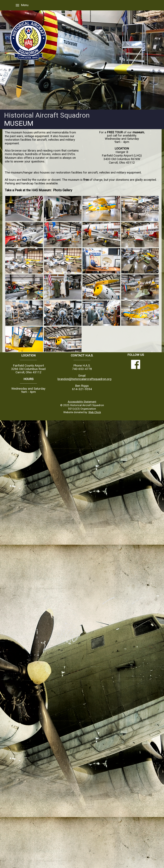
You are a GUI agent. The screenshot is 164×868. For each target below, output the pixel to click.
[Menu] (17, 5)
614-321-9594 (82, 389)
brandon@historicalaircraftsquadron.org (84, 379)
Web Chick (95, 412)
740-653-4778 (82, 369)
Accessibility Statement (82, 402)
